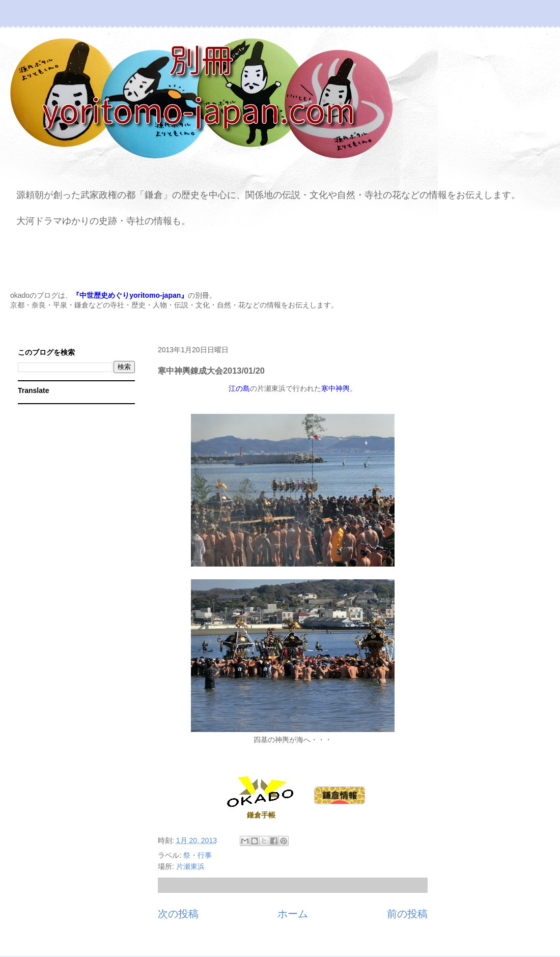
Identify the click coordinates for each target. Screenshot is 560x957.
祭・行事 (198, 855)
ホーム (293, 914)
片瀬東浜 (190, 866)
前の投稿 (407, 914)
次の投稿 (178, 914)
